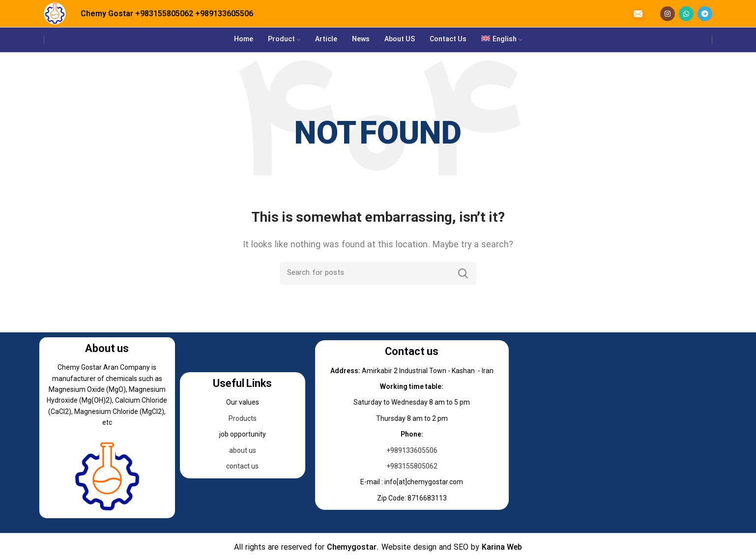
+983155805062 (164, 14)
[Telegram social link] (705, 14)
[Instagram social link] (668, 14)
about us (243, 450)
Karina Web (502, 548)
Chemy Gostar (107, 14)
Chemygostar (352, 548)
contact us (242, 466)
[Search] (378, 273)
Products (243, 418)
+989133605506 (224, 14)
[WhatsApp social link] (686, 14)
